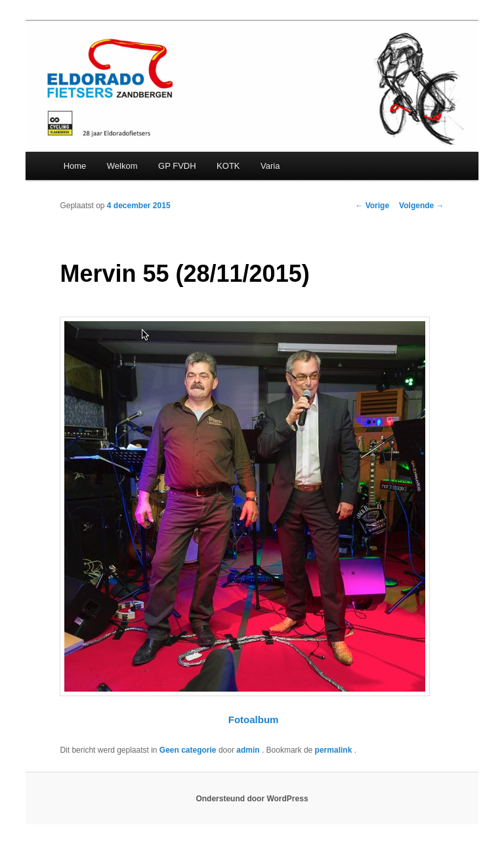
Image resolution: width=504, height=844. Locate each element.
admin (249, 750)
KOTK (228, 166)
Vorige (372, 206)
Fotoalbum (254, 720)
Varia (270, 166)
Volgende (421, 206)
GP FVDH (177, 166)
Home (75, 166)
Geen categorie (188, 750)
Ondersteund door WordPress (252, 799)
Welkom (122, 166)
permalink (335, 750)
